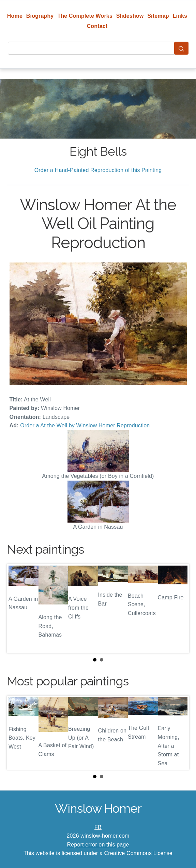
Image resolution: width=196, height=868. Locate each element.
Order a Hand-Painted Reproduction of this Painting (98, 170)
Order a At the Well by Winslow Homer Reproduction (85, 425)
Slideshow (130, 16)
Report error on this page (98, 845)
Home (15, 16)
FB (98, 827)
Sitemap (158, 16)
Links (180, 16)
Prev (17, 608)
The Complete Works (85, 16)
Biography (40, 16)
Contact (97, 26)
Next (179, 608)
